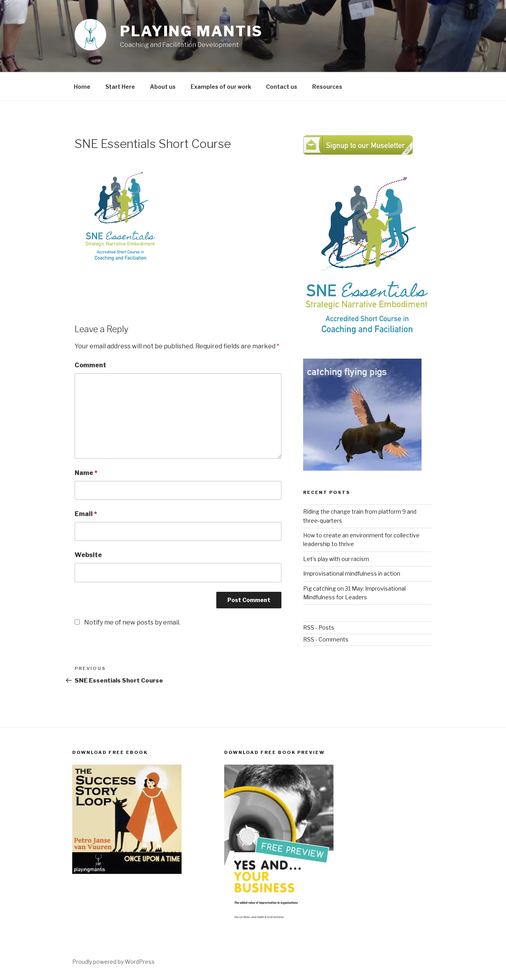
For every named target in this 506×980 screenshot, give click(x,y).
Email (86, 514)
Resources (327, 87)
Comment (90, 365)
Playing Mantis (191, 31)
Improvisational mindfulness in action (352, 573)
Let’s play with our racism (336, 559)
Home (82, 87)
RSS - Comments (326, 639)
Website (88, 555)
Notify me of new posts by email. (132, 622)
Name (86, 473)
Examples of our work (221, 87)
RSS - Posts (319, 627)
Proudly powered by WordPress (113, 962)
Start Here (120, 87)
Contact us (282, 87)
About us (163, 87)
